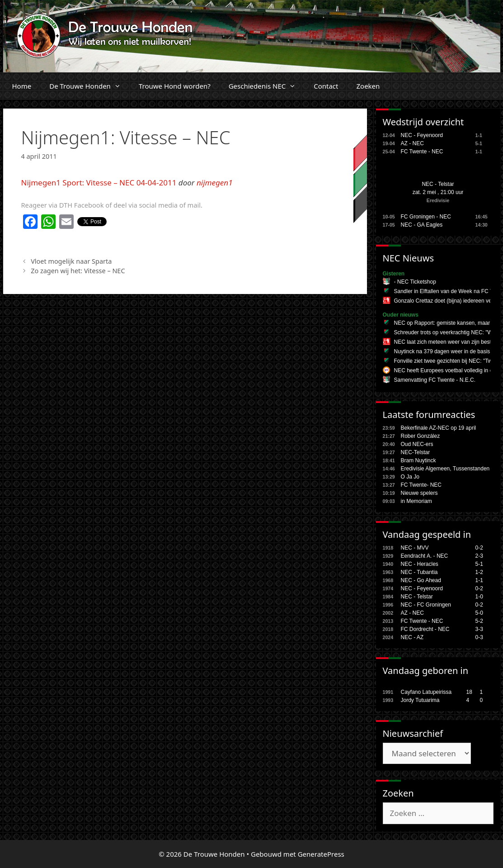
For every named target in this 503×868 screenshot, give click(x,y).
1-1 (479, 580)
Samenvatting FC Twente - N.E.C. (435, 380)
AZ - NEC (412, 143)
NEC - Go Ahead (421, 580)
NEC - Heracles (420, 564)
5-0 (479, 613)
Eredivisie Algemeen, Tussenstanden (445, 469)
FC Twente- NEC (421, 485)
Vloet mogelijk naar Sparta (71, 261)
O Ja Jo (410, 477)
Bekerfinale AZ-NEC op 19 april (439, 428)
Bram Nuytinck (418, 460)
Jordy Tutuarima (420, 700)
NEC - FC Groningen (426, 605)
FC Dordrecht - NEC (425, 629)
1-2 (479, 572)
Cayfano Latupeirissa (426, 692)
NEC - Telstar (438, 184)
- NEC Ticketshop (415, 282)
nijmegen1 (215, 183)
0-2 (479, 548)
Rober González (421, 436)
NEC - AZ (412, 637)
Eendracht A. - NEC (425, 556)
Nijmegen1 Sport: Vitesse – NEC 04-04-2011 (99, 183)
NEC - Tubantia (419, 572)
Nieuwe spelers (419, 493)
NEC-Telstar (416, 452)
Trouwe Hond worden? (175, 86)
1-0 (479, 597)
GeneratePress (321, 854)
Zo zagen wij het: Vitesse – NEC (78, 271)
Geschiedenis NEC (267, 86)
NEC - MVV (415, 548)
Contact (326, 86)
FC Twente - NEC (422, 152)
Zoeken (368, 86)
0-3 (479, 637)
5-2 (479, 621)
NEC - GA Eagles (422, 225)
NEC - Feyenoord (422, 135)
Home (22, 86)
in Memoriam (416, 501)
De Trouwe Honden (89, 86)
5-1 (479, 564)
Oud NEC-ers (417, 444)
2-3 (479, 556)
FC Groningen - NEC (426, 217)
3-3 (479, 629)
